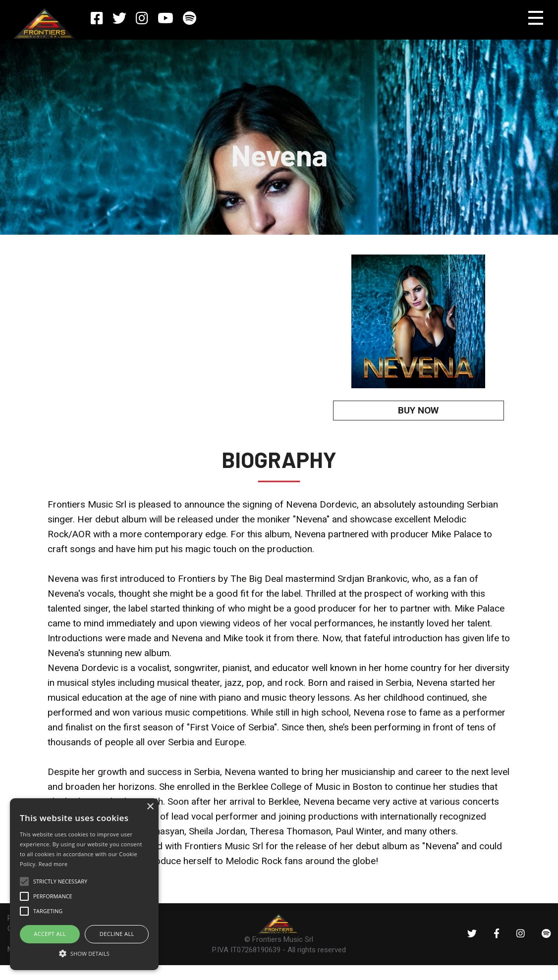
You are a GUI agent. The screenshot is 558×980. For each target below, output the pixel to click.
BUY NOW (418, 410)
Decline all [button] (117, 934)
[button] (84, 953)
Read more (53, 864)
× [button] (150, 807)
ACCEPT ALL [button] (50, 934)
